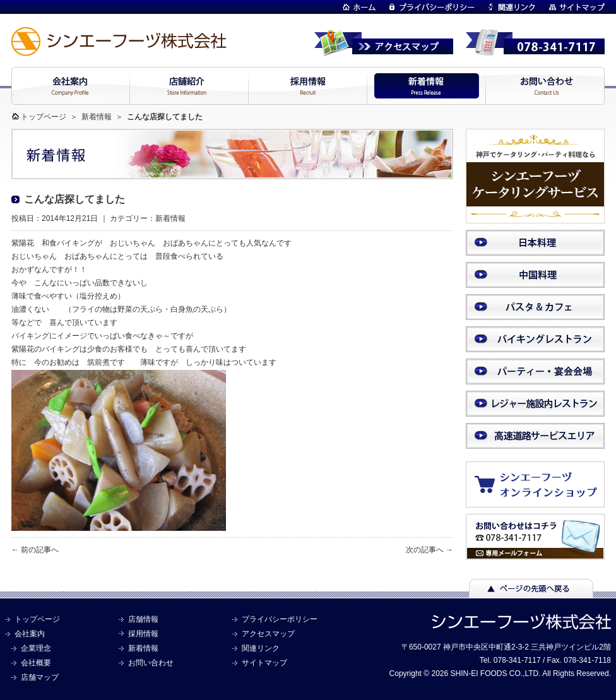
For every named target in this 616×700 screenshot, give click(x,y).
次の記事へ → (429, 550)
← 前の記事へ (35, 550)
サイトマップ (264, 663)
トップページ (44, 117)
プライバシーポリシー (280, 619)
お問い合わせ (151, 663)
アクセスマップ (268, 634)
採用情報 (143, 634)
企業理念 (36, 648)
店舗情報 (143, 619)
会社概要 (36, 663)
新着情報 (97, 117)
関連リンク (261, 648)
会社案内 (30, 634)
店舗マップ (40, 677)
